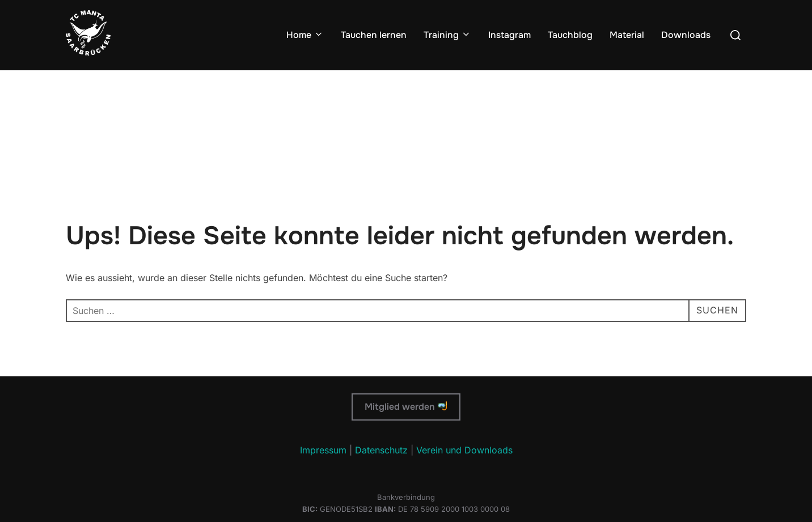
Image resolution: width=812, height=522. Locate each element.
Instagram (509, 35)
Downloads (686, 35)
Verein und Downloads (464, 450)
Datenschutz (381, 450)
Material (627, 35)
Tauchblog (570, 35)
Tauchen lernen (374, 35)
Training (447, 35)
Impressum (323, 450)
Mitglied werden (406, 407)
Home (305, 35)
